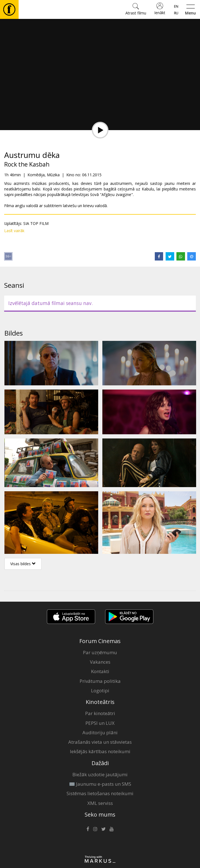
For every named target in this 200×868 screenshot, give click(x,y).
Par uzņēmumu (100, 652)
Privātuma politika (100, 681)
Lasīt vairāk (14, 231)
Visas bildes (23, 564)
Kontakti (100, 671)
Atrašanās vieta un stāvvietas (100, 742)
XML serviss (100, 803)
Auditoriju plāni (100, 732)
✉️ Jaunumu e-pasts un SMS (100, 784)
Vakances (100, 662)
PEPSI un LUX (100, 723)
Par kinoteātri (100, 713)
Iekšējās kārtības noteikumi (100, 751)
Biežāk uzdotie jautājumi (100, 774)
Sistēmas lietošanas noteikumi (100, 793)
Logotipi (100, 690)
